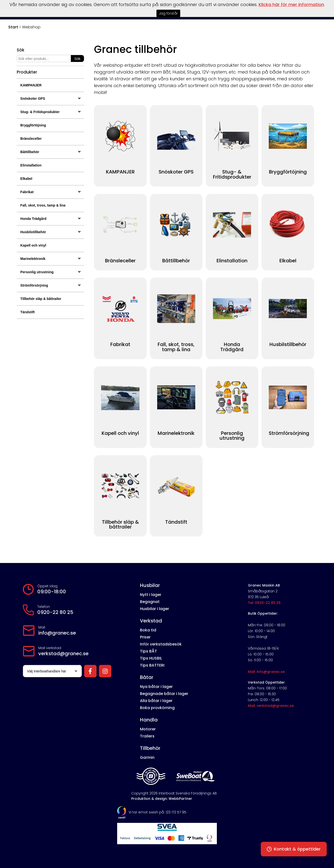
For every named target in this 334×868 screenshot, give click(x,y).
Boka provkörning (157, 708)
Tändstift (28, 312)
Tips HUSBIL (151, 658)
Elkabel (26, 179)
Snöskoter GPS (51, 99)
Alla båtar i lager (156, 701)
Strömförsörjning (51, 285)
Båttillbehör (51, 152)
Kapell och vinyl (33, 245)
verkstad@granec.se (63, 653)
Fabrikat (51, 192)
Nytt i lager (151, 595)
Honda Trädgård (51, 219)
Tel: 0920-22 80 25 (264, 603)
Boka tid (148, 630)
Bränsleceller (31, 139)
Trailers (147, 736)
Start (13, 27)
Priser (145, 637)
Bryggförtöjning (33, 125)
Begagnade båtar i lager (164, 694)
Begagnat (150, 602)
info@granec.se (57, 633)
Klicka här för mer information (291, 4)
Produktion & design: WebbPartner (162, 799)
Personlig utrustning (51, 272)
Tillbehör (150, 748)
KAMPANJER (31, 85)
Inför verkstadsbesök (161, 644)
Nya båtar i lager (156, 687)
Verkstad (151, 621)
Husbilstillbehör (51, 232)
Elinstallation (31, 165)
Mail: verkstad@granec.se (271, 706)
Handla (149, 720)
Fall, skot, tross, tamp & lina (43, 205)
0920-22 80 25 (55, 612)
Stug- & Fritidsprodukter (51, 112)
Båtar (147, 677)
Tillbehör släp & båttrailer (41, 299)
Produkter (27, 72)
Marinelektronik (51, 259)
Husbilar (150, 585)
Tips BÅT (148, 651)
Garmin (147, 757)
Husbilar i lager (155, 609)
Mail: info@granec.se (266, 672)
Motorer (148, 729)
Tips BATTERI (152, 665)
